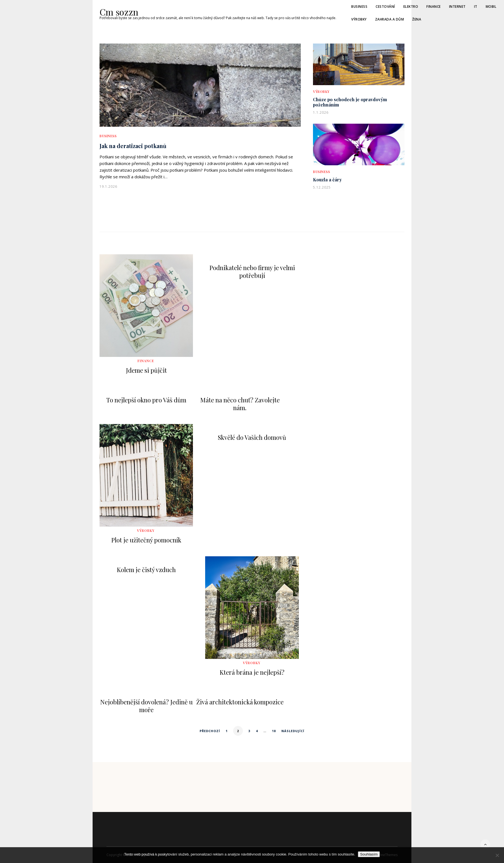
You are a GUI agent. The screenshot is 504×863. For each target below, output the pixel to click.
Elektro (411, 7)
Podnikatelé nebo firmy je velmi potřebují (252, 271)
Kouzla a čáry (327, 180)
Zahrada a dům (390, 19)
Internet (457, 7)
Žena (417, 19)
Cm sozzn (116, 12)
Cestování (385, 7)
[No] (497, 855)
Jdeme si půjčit (146, 370)
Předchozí (210, 731)
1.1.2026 (321, 112)
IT (476, 7)
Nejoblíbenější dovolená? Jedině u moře (146, 706)
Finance (434, 7)
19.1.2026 (108, 186)
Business (359, 7)
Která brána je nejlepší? (252, 672)
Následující (293, 731)
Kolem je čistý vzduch (146, 570)
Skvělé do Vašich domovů (252, 437)
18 (274, 731)
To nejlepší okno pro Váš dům (146, 400)
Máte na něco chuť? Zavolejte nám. (240, 404)
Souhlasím (369, 854)
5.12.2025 (322, 187)
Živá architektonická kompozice (240, 702)
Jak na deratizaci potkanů (133, 146)
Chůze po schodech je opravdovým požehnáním (350, 102)
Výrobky (359, 19)
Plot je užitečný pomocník (146, 540)
